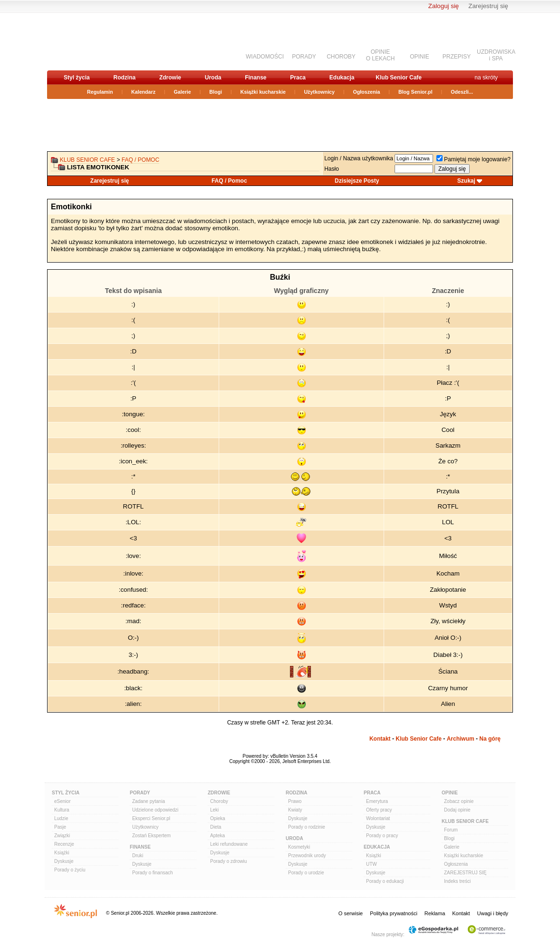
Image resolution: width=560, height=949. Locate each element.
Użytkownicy (319, 92)
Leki (214, 810)
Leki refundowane (229, 844)
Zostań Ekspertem (151, 836)
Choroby (219, 801)
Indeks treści (457, 881)
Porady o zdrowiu (228, 861)
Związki (62, 836)
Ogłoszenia (367, 92)
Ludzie (61, 818)
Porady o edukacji (385, 881)
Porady (140, 793)
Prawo (295, 801)
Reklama (435, 913)
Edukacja (342, 78)
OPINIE (420, 57)
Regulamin (100, 92)
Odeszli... (462, 92)
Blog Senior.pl (415, 92)
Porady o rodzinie (307, 827)
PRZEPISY (457, 57)
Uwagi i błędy (493, 913)
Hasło (332, 169)
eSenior (62, 801)
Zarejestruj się (488, 6)
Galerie (183, 92)
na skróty (486, 78)
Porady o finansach (153, 873)
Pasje (60, 827)
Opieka (218, 818)
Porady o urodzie (306, 873)
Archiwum (461, 739)
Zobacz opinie (459, 801)
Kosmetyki (299, 847)
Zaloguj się (444, 6)
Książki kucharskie (263, 92)
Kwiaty (295, 810)
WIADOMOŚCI (265, 57)
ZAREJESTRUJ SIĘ (465, 873)
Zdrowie (170, 78)
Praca (298, 78)
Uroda (213, 78)
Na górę (490, 739)
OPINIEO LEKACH (381, 55)
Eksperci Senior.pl (151, 818)
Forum (451, 830)
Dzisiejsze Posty (357, 181)
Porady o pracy (382, 836)
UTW (372, 864)
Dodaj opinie (457, 810)
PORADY (304, 57)
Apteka (217, 836)
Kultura (62, 810)
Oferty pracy (379, 810)
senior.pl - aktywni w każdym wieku (97, 41)
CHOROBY (341, 57)
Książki (62, 853)
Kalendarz (143, 92)
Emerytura (377, 801)
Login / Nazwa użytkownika (359, 158)
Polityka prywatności (394, 913)
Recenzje (64, 844)
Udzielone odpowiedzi (155, 810)
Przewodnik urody (307, 856)
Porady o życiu (70, 870)
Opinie (450, 793)
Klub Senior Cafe (399, 78)
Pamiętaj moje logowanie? (473, 159)
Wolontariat (378, 818)
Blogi (216, 92)
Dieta (216, 827)
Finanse (256, 78)
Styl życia (77, 78)
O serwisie (351, 913)
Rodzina (124, 78)
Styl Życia (66, 793)
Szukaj (466, 181)
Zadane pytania (149, 801)
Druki (138, 856)
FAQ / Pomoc (140, 160)
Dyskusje (64, 861)
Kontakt (380, 739)
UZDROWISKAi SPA (496, 55)
